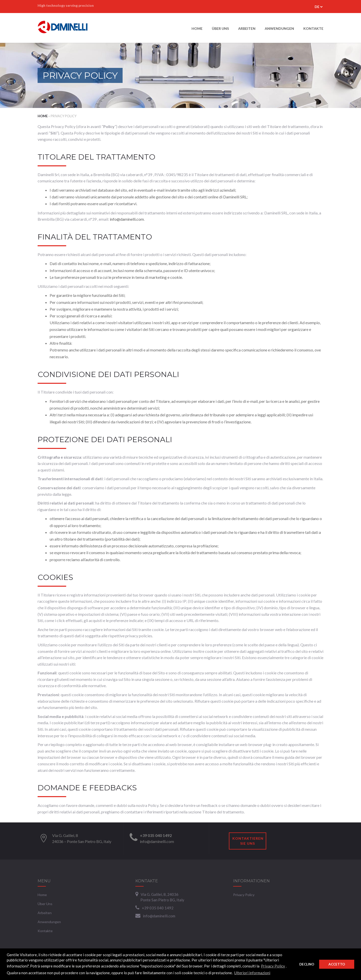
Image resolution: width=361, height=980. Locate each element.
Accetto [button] (337, 964)
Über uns (220, 28)
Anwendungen (279, 28)
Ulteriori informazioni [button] (252, 973)
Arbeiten (247, 28)
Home (197, 28)
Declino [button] (307, 964)
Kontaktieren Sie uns (248, 841)
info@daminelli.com (127, 219)
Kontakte (313, 28)
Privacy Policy (273, 966)
